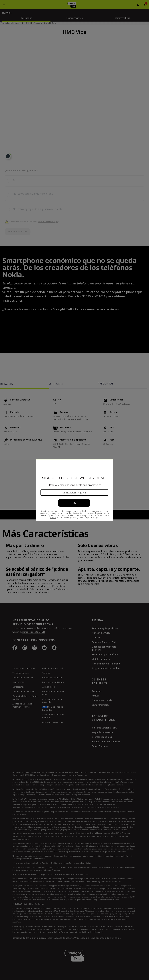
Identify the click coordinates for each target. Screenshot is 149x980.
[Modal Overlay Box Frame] (74, 490)
